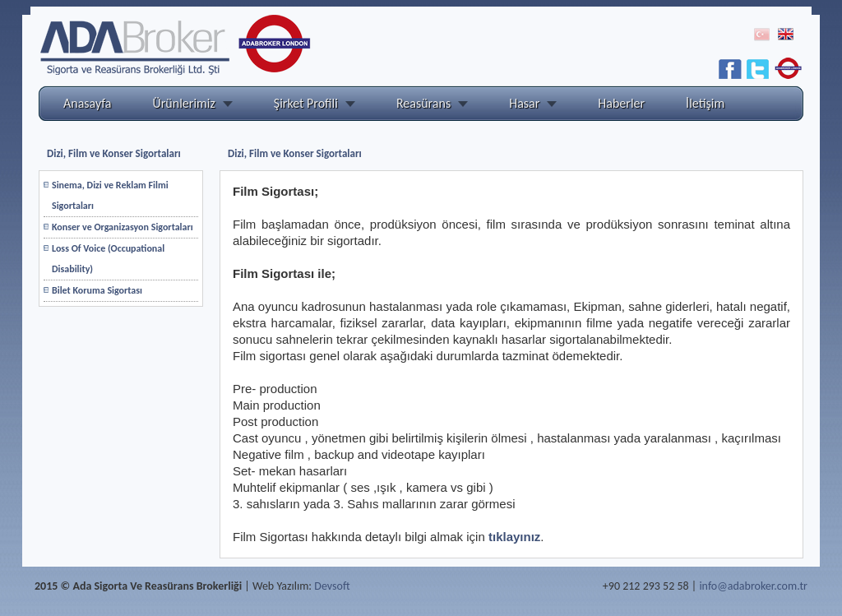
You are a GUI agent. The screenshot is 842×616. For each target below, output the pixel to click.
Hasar (524, 103)
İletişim (705, 103)
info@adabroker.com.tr (753, 586)
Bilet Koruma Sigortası (97, 290)
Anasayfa (88, 103)
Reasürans (423, 103)
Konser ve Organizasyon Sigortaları (123, 227)
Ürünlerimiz (184, 103)
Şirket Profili (306, 103)
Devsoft (332, 586)
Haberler (621, 103)
